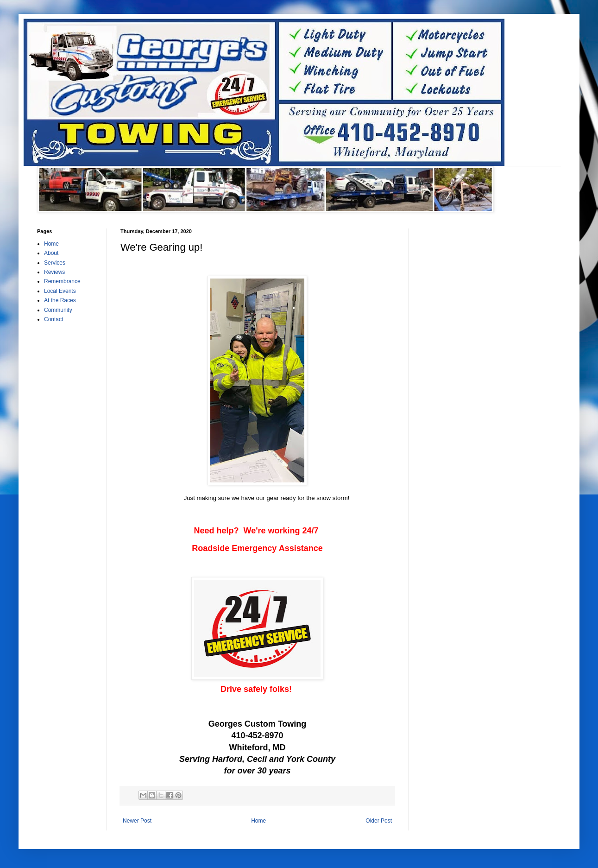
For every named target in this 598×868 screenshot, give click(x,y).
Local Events (60, 291)
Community (58, 310)
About (51, 253)
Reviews (54, 272)
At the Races (60, 300)
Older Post (379, 821)
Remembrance (62, 281)
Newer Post (137, 821)
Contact (54, 319)
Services (55, 263)
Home (258, 821)
